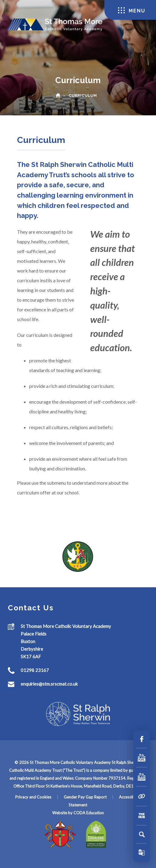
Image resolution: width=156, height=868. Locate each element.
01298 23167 (35, 670)
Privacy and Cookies (33, 797)
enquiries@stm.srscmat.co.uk (49, 684)
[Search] (142, 834)
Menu (132, 10)
